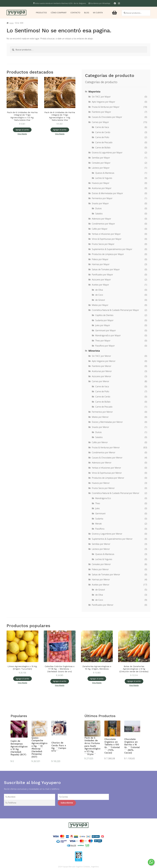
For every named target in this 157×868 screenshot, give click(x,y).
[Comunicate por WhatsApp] (151, 862)
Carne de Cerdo (103, 132)
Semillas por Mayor (101, 158)
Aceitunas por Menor (102, 371)
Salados (99, 214)
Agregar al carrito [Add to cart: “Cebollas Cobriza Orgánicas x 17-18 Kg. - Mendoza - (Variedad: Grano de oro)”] (60, 681)
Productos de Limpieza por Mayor (108, 254)
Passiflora (100, 529)
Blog (87, 13)
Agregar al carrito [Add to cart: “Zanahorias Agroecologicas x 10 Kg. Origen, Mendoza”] (97, 679)
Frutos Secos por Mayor (103, 244)
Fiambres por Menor (102, 366)
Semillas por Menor (101, 544)
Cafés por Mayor (100, 229)
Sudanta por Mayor (104, 320)
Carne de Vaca (102, 127)
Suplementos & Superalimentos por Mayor (112, 249)
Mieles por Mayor (100, 305)
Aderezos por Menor (102, 463)
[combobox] (136, 13)
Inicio (12, 23)
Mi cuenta (98, 13)
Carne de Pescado (104, 142)
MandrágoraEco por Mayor (108, 335)
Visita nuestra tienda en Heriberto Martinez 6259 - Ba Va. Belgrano (60, 3)
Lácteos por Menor (101, 549)
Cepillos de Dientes (104, 315)
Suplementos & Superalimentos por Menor (112, 539)
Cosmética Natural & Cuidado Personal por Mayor (115, 310)
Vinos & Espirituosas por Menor (107, 473)
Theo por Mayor (103, 341)
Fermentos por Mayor (102, 198)
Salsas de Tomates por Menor (106, 575)
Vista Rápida (22, 134)
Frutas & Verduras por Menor (106, 447)
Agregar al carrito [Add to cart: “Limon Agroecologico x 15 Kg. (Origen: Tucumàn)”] (22, 679)
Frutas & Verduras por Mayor (106, 107)
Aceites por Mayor (100, 285)
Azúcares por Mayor (101, 280)
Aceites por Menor (101, 585)
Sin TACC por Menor (101, 356)
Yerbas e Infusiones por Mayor (106, 234)
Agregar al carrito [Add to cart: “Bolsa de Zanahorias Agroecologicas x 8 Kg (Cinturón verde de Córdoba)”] (134, 681)
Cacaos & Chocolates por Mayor (107, 117)
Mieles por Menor (100, 417)
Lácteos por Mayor (101, 168)
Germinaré (100, 513)
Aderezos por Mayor (102, 219)
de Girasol (100, 300)
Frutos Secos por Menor (103, 488)
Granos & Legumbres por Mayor (107, 153)
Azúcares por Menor (102, 376)
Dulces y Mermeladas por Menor (107, 422)
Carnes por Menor (101, 381)
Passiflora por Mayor (105, 346)
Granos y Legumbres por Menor (107, 534)
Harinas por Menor (101, 579)
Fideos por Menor (100, 569)
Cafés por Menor (100, 442)
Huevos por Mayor (101, 183)
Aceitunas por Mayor (102, 188)
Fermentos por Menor (102, 412)
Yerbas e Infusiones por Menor (106, 468)
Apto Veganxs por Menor (104, 361)
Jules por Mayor (103, 325)
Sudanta (99, 519)
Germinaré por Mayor (106, 330)
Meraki (99, 524)
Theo (98, 503)
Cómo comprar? (59, 13)
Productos (41, 13)
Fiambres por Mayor (101, 112)
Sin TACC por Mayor (101, 97)
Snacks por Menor (101, 427)
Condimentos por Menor (104, 452)
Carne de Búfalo (103, 148)
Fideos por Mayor (100, 259)
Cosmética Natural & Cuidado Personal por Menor (116, 493)
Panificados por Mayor (102, 275)
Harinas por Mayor (101, 264)
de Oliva (99, 290)
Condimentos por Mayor (103, 224)
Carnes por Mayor (100, 122)
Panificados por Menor (103, 605)
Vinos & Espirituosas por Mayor (107, 239)
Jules (97, 508)
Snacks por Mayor (100, 203)
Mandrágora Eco (103, 498)
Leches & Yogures (104, 178)
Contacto (75, 13)
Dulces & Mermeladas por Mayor (107, 193)
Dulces (98, 208)
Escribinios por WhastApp (100, 3)
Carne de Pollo (102, 137)
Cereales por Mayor (101, 163)
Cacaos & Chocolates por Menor (107, 458)
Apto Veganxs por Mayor (103, 102)
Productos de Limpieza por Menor (108, 478)
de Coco (99, 295)
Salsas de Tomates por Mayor (106, 269)
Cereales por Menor (101, 564)
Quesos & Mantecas (105, 173)
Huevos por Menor (101, 483)
